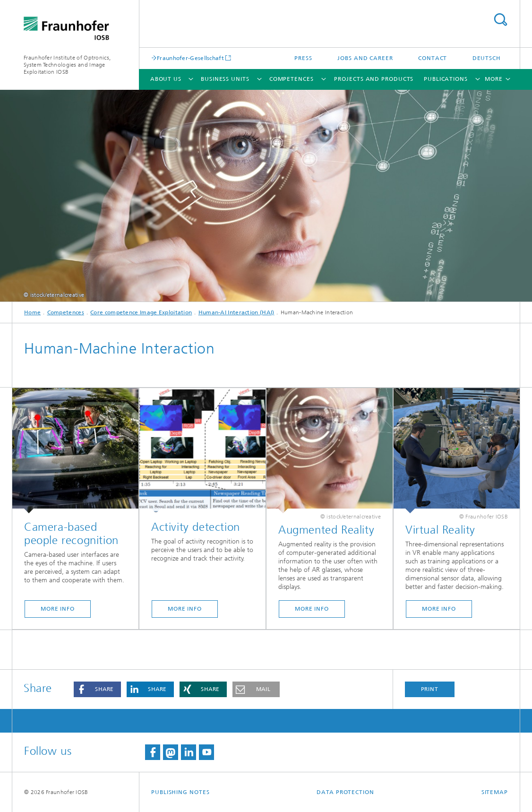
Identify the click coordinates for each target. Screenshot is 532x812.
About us (166, 79)
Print (430, 689)
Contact (433, 58)
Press (303, 58)
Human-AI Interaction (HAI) (236, 312)
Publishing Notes (180, 792)
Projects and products (374, 79)
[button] (97, 689)
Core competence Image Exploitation (141, 312)
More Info (58, 609)
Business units (225, 79)
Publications (446, 79)
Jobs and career (365, 58)
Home (32, 312)
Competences (292, 79)
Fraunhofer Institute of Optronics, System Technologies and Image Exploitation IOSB (67, 65)
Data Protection (345, 792)
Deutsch (487, 58)
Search (500, 20)
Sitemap (495, 792)
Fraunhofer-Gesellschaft (190, 58)
